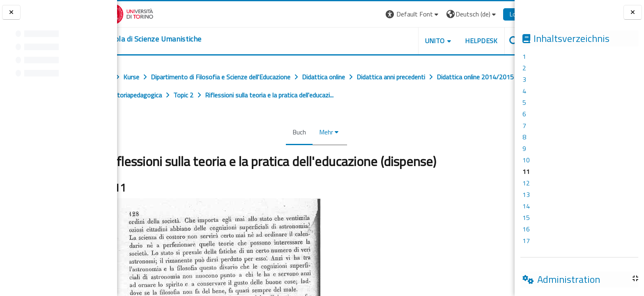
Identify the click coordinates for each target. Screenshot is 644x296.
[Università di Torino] (143, 13)
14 (526, 206)
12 (526, 183)
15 (526, 217)
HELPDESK (465, 41)
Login (500, 14)
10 (526, 160)
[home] (167, 39)
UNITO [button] (419, 41)
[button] (397, 14)
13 (526, 194)
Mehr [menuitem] (326, 132)
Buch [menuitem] (299, 132)
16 (526, 229)
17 (526, 240)
